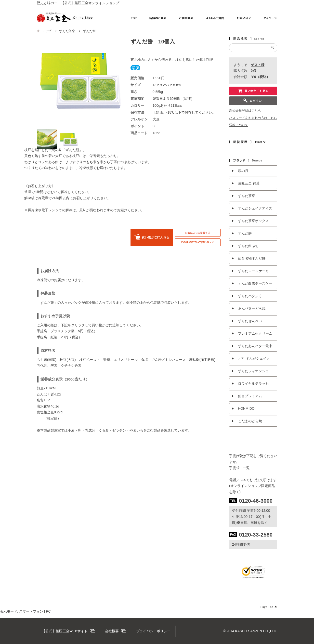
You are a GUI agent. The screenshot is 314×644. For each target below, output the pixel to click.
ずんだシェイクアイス (255, 208)
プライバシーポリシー (153, 631)
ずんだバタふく (250, 296)
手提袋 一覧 (239, 468)
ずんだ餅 (245, 233)
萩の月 (243, 171)
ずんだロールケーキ (253, 271)
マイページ (270, 19)
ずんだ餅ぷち (248, 246)
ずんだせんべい (250, 321)
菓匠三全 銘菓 (249, 183)
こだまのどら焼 (250, 421)
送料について (239, 125)
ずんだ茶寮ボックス (253, 221)
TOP (134, 19)
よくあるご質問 (215, 19)
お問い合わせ (244, 19)
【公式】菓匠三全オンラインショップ (65, 17)
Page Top (269, 607)
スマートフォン (31, 611)
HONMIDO (246, 408)
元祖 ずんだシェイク (254, 358)
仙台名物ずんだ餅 (252, 258)
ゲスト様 (258, 65)
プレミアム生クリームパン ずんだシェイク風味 (256, 335)
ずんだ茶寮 (247, 196)
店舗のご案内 (158, 19)
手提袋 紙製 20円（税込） (59, 337)
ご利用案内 (186, 19)
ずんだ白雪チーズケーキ (255, 285)
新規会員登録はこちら (245, 111)
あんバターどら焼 (252, 308)
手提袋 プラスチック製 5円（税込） (67, 331)
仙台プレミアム (250, 396)
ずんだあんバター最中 (255, 346)
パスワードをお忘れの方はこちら (253, 118)
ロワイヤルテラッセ (253, 383)
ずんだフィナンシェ (253, 371)
